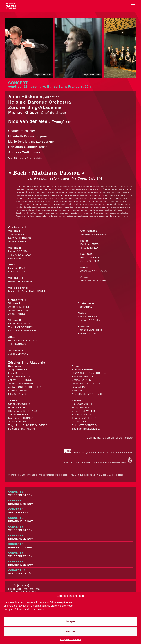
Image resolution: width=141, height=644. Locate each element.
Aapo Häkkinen (25, 97)
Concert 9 (70, 563)
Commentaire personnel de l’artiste (110, 438)
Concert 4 (70, 520)
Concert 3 (70, 511)
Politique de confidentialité (70, 639)
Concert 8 (70, 555)
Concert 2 (70, 502)
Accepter (70, 621)
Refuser (70, 631)
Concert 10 (70, 572)
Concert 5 (70, 529)
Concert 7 (70, 546)
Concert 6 (70, 537)
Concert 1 (70, 494)
